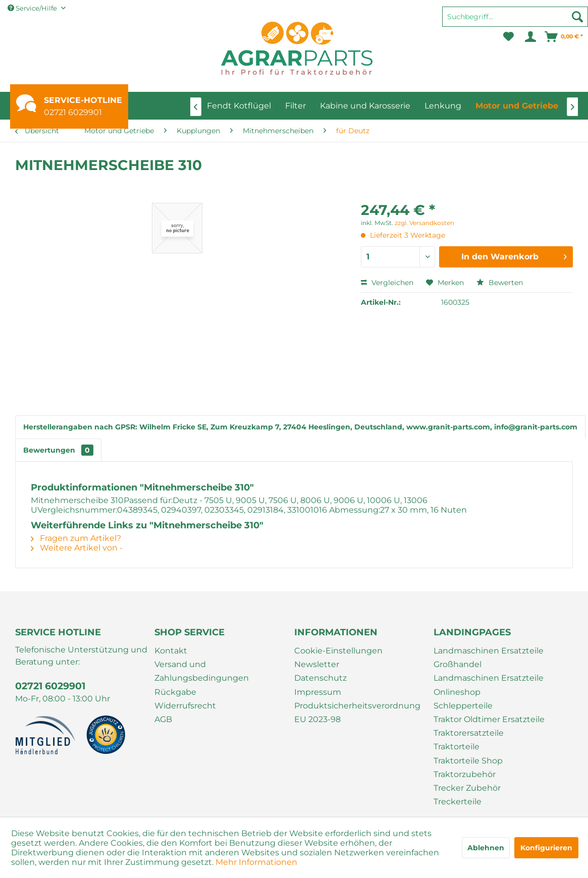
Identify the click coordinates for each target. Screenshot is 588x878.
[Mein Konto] (530, 37)
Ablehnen (486, 848)
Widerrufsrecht (185, 706)
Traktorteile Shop (468, 761)
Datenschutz (320, 678)
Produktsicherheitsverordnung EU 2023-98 (357, 712)
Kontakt (171, 651)
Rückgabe (175, 692)
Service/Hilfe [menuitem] (33, 8)
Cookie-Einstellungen (338, 651)
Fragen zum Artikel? (76, 538)
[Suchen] (577, 17)
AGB (163, 719)
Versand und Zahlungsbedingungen (202, 671)
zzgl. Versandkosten (424, 223)
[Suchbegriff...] (515, 17)
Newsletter (317, 664)
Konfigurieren (546, 848)
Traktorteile (457, 747)
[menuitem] (515, 21)
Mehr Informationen (256, 862)
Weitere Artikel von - (77, 548)
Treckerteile (458, 802)
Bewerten (500, 283)
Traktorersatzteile (469, 733)
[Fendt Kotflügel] (239, 106)
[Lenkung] (443, 106)
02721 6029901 (73, 112)
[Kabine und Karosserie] (365, 106)
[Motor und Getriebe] (517, 106)
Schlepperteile (463, 706)
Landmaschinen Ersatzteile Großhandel (489, 657)
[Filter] (296, 106)
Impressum (318, 692)
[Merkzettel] (509, 37)
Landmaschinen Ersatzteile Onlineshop (489, 685)
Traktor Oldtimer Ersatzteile (489, 719)
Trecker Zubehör (467, 788)
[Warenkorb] (564, 37)
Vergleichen (387, 283)
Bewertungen (58, 450)
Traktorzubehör (465, 774)
